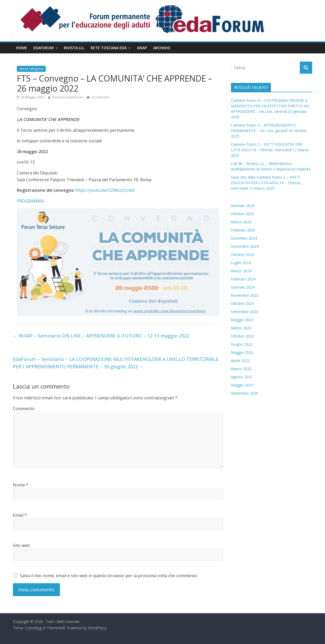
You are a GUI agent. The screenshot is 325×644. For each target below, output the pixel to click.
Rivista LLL (74, 48)
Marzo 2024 (241, 271)
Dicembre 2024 (244, 238)
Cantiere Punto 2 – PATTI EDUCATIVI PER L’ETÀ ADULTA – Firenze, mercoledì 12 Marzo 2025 (270, 150)
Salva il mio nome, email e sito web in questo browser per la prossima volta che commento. (109, 576)
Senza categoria (31, 69)
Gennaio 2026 (243, 206)
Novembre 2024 (245, 246)
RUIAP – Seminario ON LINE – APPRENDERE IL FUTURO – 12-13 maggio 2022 (101, 336)
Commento (24, 409)
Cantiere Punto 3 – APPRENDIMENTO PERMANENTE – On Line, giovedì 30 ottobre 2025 (269, 131)
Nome (21, 485)
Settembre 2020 (245, 393)
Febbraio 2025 (243, 230)
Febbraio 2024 (243, 279)
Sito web (21, 545)
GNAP (142, 48)
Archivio (162, 48)
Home (22, 48)
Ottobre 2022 (242, 336)
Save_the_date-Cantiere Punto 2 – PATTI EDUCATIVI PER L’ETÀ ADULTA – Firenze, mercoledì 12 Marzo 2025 (266, 183)
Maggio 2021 (242, 385)
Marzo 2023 (241, 328)
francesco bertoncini (68, 97)
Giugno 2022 (242, 344)
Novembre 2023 (245, 295)
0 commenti (98, 97)
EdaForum (43, 48)
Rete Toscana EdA (109, 48)
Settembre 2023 (245, 312)
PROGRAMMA (30, 201)
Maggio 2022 (242, 352)
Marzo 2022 (241, 369)
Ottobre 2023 (242, 303)
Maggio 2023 (242, 320)
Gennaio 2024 (243, 287)
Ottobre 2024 (242, 255)
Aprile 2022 (240, 361)
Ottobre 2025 (242, 214)
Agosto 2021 (242, 377)
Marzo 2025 (241, 222)
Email (20, 515)
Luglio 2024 (241, 263)
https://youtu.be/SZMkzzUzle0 (105, 190)
